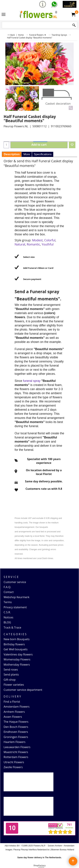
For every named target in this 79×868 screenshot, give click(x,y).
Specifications (43, 154)
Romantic (33, 244)
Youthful (47, 244)
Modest (37, 240)
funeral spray (32, 381)
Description (12, 154)
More (27, 154)
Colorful (50, 240)
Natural (20, 244)
